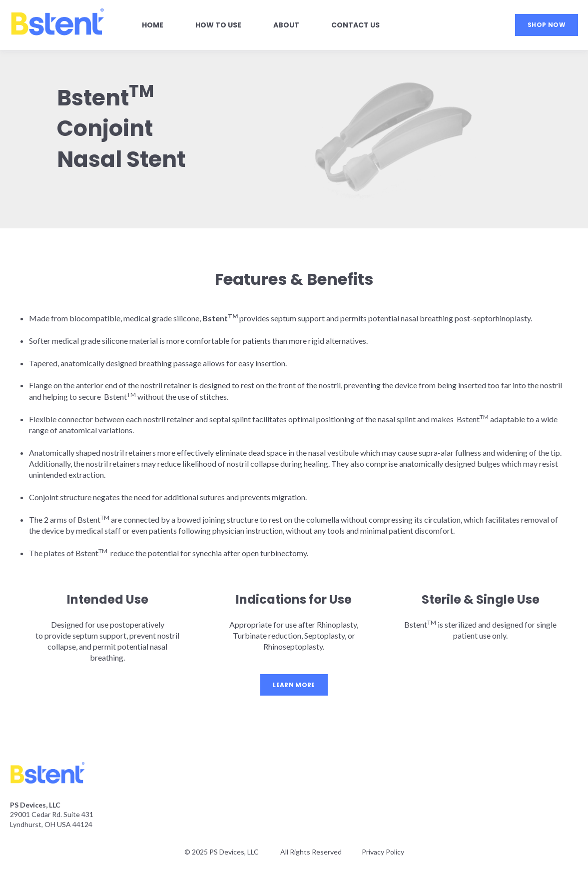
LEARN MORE (294, 685)
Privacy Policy (383, 852)
